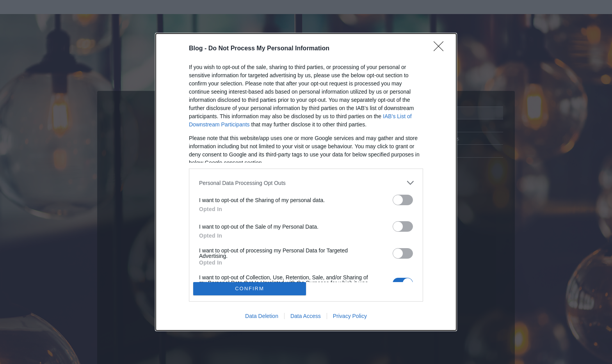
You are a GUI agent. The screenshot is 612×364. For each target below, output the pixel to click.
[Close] (441, 49)
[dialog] (306, 182)
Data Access (306, 316)
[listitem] (306, 183)
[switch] (403, 200)
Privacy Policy (350, 316)
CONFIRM (250, 289)
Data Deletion (262, 316)
